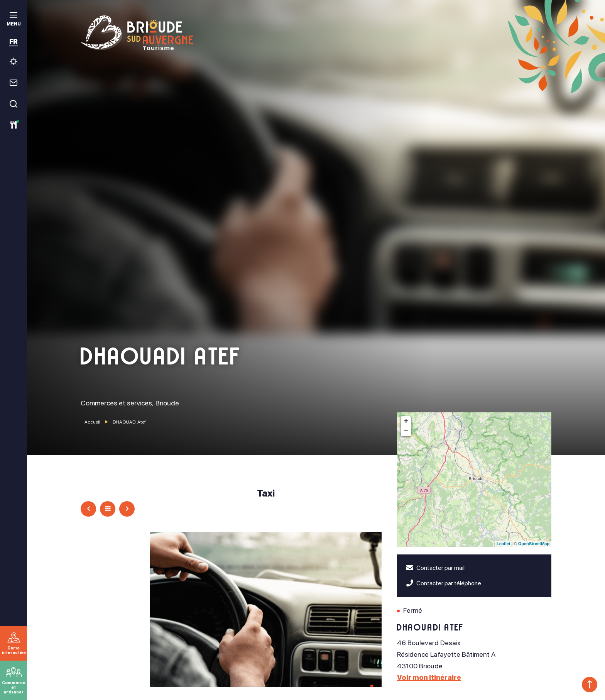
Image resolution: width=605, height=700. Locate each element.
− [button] (406, 431)
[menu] (14, 20)
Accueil (92, 422)
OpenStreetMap (534, 544)
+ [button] (406, 421)
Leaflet (503, 544)
